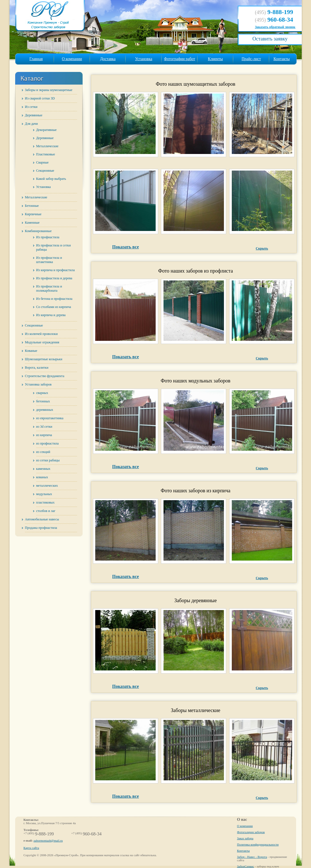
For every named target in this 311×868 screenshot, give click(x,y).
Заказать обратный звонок (275, 27)
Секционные (45, 171)
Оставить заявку (270, 39)
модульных (44, 494)
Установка (144, 59)
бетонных (43, 401)
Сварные (43, 162)
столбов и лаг (46, 511)
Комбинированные (38, 231)
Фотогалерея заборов (251, 832)
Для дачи (31, 124)
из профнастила (47, 443)
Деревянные (34, 115)
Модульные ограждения (42, 342)
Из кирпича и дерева (51, 315)
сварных (42, 393)
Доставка (108, 59)
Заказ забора (245, 838)
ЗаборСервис (246, 866)
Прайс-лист (251, 59)
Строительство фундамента (45, 376)
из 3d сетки (44, 427)
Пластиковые (46, 154)
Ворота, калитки (37, 368)
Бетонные (32, 206)
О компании (72, 59)
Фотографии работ (180, 59)
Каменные (32, 223)
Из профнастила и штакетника (49, 260)
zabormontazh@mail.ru (48, 840)
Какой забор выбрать (51, 179)
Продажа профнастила (41, 528)
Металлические (47, 146)
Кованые (31, 351)
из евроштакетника (50, 418)
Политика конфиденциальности (258, 844)
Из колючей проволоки (41, 334)
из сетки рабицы (48, 460)
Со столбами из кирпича (54, 307)
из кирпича (44, 435)
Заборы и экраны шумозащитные (49, 90)
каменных (43, 469)
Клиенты (215, 59)
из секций (43, 452)
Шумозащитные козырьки (44, 359)
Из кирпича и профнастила (56, 270)
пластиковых (46, 502)
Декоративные (46, 130)
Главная (36, 59)
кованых (42, 477)
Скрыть (262, 248)
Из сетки (31, 107)
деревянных (45, 410)
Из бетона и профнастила (54, 299)
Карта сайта (31, 848)
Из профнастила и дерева (54, 278)
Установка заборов (38, 384)
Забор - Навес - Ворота (252, 857)
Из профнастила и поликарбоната (49, 288)
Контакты (282, 59)
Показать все (125, 247)
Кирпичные (33, 214)
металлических (47, 486)
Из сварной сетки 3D (40, 98)
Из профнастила (48, 237)
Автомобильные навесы (42, 519)
